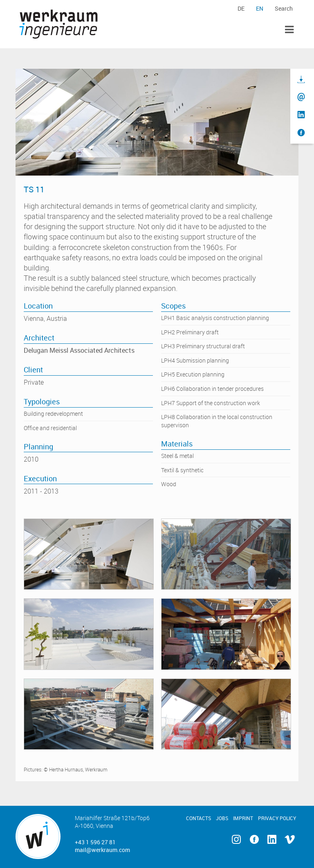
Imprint (243, 818)
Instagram (237, 840)
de (241, 8)
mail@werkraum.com (102, 850)
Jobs (222, 818)
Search (284, 8)
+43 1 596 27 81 (95, 842)
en (260, 8)
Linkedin (272, 840)
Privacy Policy (277, 818)
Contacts (198, 818)
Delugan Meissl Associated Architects (79, 350)
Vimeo (289, 840)
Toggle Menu (289, 30)
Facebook (254, 840)
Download (301, 80)
